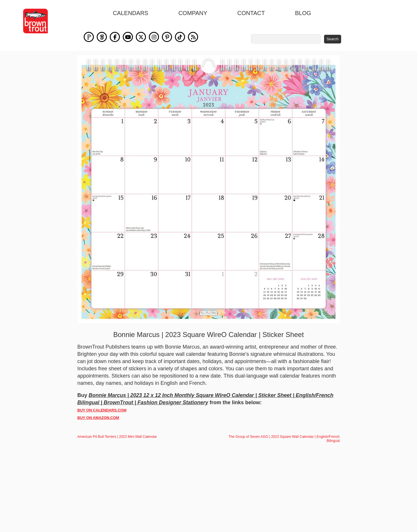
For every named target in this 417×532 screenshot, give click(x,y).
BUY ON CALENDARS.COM (102, 413)
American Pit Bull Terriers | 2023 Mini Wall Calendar (117, 440)
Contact (251, 13)
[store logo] (35, 21)
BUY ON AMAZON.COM (98, 421)
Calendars (131, 13)
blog (303, 13)
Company (193, 13)
